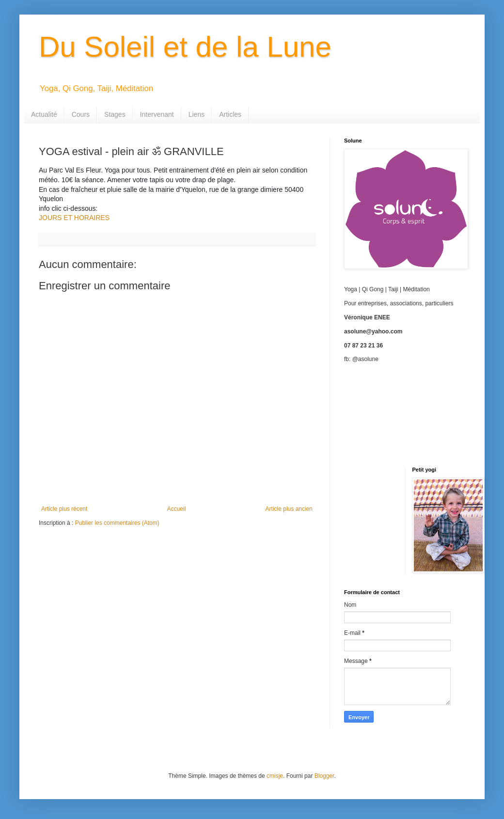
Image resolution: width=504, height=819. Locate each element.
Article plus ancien (289, 509)
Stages (115, 114)
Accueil (177, 509)
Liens (197, 114)
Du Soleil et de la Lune (185, 47)
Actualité (44, 114)
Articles (230, 114)
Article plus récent (64, 509)
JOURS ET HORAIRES (74, 218)
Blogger (324, 776)
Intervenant (157, 114)
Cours (81, 114)
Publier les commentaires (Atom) (117, 523)
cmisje (275, 776)
